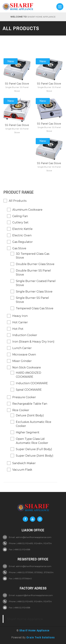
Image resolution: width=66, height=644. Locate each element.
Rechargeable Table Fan (30, 404)
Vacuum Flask (22, 470)
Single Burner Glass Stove (34, 292)
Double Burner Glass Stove (35, 264)
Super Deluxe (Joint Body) (35, 456)
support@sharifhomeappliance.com (34, 595)
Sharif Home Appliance (25, 619)
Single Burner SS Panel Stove (32, 300)
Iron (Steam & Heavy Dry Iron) (33, 342)
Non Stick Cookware (27, 367)
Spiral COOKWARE (29, 390)
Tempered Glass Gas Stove (35, 308)
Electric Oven (22, 235)
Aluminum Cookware (27, 210)
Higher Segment (28, 432)
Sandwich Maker (24, 463)
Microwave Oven (24, 355)
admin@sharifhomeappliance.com (34, 537)
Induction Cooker (25, 335)
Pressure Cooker (24, 397)
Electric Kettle (22, 229)
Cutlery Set (20, 222)
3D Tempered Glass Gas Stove (33, 256)
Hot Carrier (20, 322)
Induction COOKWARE (32, 383)
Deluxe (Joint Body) (30, 415)
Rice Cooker (21, 410)
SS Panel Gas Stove (17, 84)
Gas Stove (19, 248)
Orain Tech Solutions (40, 637)
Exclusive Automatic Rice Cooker (34, 424)
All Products (18, 201)
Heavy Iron (20, 316)
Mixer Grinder (22, 361)
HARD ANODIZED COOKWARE (29, 375)
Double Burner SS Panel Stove (33, 273)
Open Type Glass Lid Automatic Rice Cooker (32, 441)
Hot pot (18, 329)
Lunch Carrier (22, 348)
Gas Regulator (23, 242)
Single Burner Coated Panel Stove (36, 283)
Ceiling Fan (20, 216)
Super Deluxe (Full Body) (34, 449)
